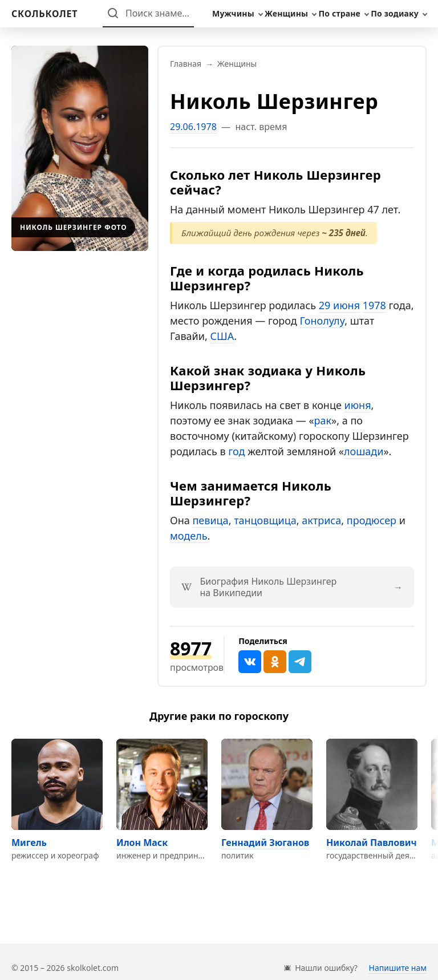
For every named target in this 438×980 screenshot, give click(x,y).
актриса (321, 520)
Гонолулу (322, 321)
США (222, 336)
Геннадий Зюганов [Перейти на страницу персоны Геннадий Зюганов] (265, 843)
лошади (364, 451)
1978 (374, 305)
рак (323, 420)
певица (210, 520)
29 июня (339, 305)
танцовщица (265, 520)
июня (358, 405)
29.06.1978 (193, 127)
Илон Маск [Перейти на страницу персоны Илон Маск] (142, 843)
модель (189, 536)
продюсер (372, 520)
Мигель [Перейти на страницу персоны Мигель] (29, 843)
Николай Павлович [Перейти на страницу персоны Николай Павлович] (372, 843)
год (236, 451)
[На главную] (44, 14)
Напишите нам (398, 968)
